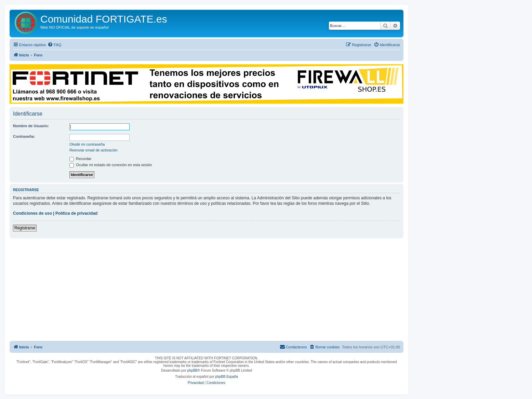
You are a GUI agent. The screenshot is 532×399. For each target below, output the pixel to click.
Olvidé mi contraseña (87, 144)
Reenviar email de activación (94, 150)
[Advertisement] (207, 290)
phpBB (192, 370)
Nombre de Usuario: (31, 126)
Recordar (80, 159)
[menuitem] (54, 45)
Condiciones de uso (32, 213)
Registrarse (25, 228)
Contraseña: (24, 136)
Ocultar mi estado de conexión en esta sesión (111, 165)
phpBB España (227, 377)
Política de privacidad (76, 213)
